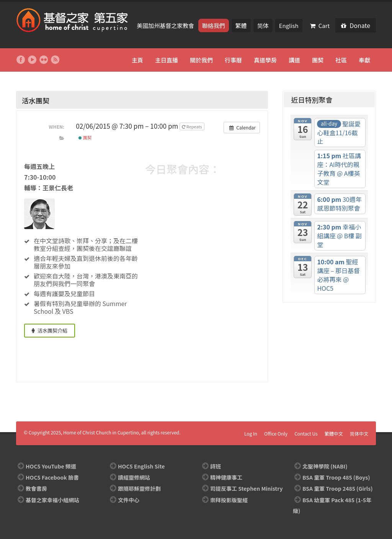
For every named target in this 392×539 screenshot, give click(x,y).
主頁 (137, 60)
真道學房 (265, 60)
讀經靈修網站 (134, 477)
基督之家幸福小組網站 (52, 500)
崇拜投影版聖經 (229, 500)
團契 (318, 60)
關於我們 (201, 60)
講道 (294, 60)
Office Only (276, 433)
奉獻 (364, 60)
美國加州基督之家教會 (166, 25)
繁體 (241, 25)
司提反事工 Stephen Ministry (246, 488)
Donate (356, 25)
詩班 (216, 466)
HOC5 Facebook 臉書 (52, 477)
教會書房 (36, 488)
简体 (263, 25)
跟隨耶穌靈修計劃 (139, 488)
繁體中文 (334, 433)
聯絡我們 (214, 25)
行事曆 (233, 60)
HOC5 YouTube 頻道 (51, 466)
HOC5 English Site (141, 466)
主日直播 (167, 60)
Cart (320, 25)
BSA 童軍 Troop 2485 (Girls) (337, 488)
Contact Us (306, 433)
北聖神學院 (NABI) (325, 466)
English (289, 25)
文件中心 (129, 500)
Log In (251, 433)
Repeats (192, 126)
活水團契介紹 (50, 330)
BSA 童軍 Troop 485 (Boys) (336, 477)
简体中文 (359, 433)
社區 (341, 60)
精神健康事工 (226, 477)
